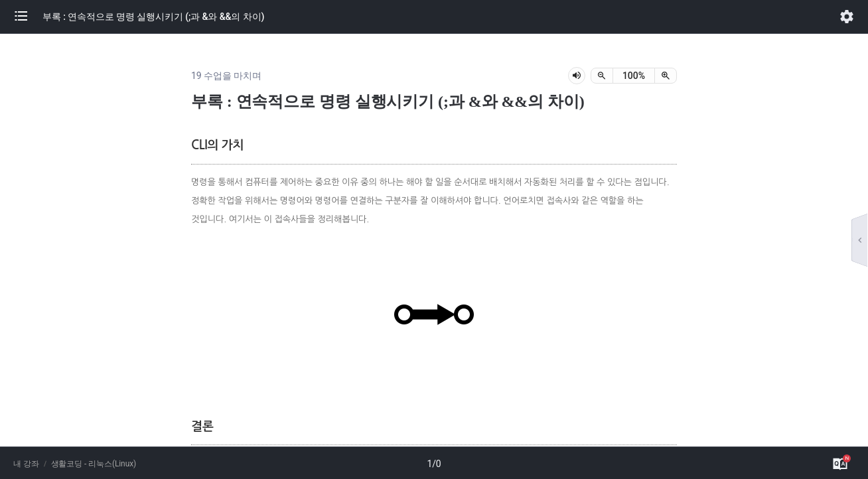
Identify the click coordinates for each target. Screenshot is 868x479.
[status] (634, 76)
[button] (28, 17)
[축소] (602, 76)
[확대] (666, 76)
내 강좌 (26, 464)
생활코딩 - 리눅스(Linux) (94, 464)
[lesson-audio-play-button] (577, 76)
